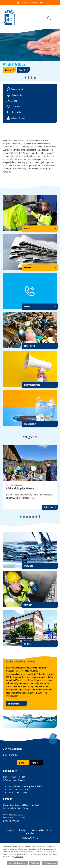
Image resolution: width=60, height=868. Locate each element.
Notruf (22, 763)
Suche (49, 18)
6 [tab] (37, 518)
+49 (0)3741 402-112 (17, 777)
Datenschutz (30, 833)
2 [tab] (29, 79)
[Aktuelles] (30, 252)
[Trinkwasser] (30, 550)
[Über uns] (30, 628)
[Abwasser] (30, 589)
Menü (55, 18)
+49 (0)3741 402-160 (17, 818)
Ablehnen (35, 863)
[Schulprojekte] (30, 330)
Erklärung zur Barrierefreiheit (42, 830)
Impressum (11, 830)
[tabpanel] (30, 51)
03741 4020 (39, 3)
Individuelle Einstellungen (17, 863)
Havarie (8, 70)
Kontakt (22, 70)
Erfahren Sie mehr (15, 704)
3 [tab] (32, 79)
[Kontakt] (30, 291)
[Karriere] (30, 213)
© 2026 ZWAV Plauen (30, 838)
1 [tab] (26, 79)
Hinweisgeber (23, 830)
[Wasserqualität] (30, 408)
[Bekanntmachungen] (30, 369)
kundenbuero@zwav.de (17, 780)
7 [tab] (40, 518)
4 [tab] (35, 79)
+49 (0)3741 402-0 (16, 815)
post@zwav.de (14, 821)
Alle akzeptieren (50, 863)
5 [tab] (34, 518)
